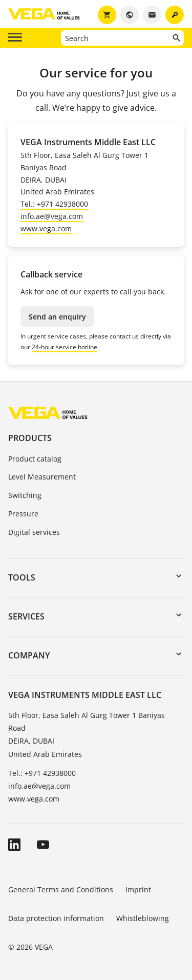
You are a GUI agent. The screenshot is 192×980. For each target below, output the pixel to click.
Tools (22, 577)
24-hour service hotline (65, 347)
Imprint (138, 889)
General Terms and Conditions (61, 889)
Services (26, 616)
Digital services (34, 532)
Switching (25, 495)
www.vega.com (46, 228)
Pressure (23, 514)
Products (30, 438)
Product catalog (35, 459)
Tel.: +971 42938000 (54, 204)
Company (29, 655)
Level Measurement (42, 477)
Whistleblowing (143, 918)
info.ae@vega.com (52, 216)
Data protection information (56, 918)
